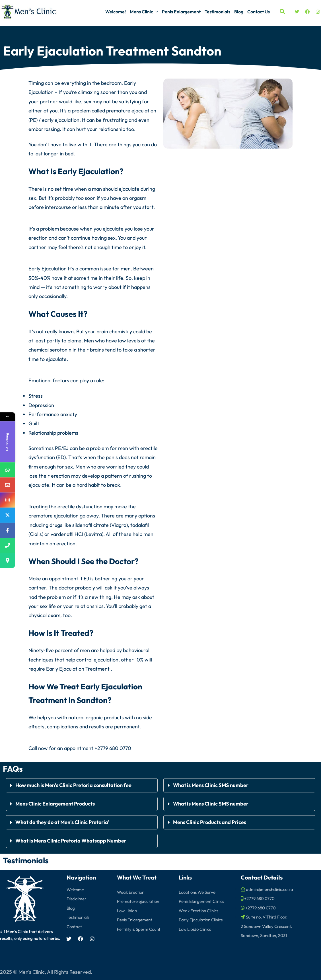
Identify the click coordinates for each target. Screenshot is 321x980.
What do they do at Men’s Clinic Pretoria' (63, 822)
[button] (82, 785)
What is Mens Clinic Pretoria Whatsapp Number (71, 840)
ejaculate (129, 189)
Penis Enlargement (181, 12)
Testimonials (217, 12)
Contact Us (259, 12)
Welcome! (116, 12)
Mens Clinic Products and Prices (210, 822)
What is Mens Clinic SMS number (211, 785)
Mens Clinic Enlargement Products (55, 803)
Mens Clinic (141, 12)
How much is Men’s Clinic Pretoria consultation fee (74, 785)
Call (33, 748)
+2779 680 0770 (113, 748)
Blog (239, 12)
